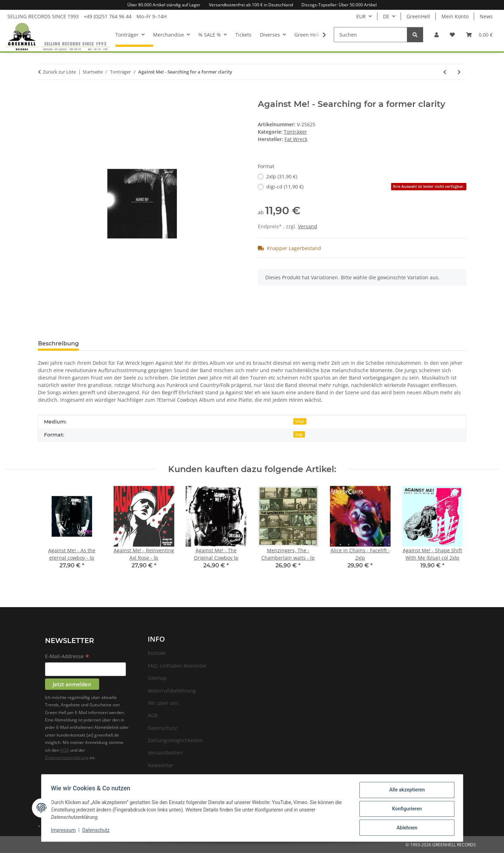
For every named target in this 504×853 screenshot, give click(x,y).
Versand (308, 226)
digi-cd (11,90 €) (366, 187)
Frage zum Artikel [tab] (116, 343)
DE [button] (386, 16)
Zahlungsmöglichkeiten (175, 740)
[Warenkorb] (479, 35)
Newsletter (161, 765)
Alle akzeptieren (405, 791)
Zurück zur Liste (59, 72)
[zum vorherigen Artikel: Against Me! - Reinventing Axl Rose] (445, 72)
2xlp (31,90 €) (282, 176)
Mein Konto (455, 16)
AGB (65, 750)
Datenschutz (97, 831)
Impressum (65, 831)
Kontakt (157, 653)
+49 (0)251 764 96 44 (108, 16)
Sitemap (157, 678)
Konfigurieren (405, 810)
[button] (436, 35)
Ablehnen (405, 828)
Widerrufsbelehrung (172, 691)
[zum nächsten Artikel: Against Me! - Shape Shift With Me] (459, 72)
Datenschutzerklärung (67, 757)
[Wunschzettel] (452, 35)
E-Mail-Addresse (67, 657)
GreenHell (418, 16)
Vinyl (300, 421)
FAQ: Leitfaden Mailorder (177, 666)
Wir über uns (163, 703)
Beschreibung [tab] (58, 343)
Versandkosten (165, 753)
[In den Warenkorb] (44, 95)
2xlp (299, 434)
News (486, 16)
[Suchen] (371, 35)
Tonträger (295, 132)
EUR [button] (361, 16)
